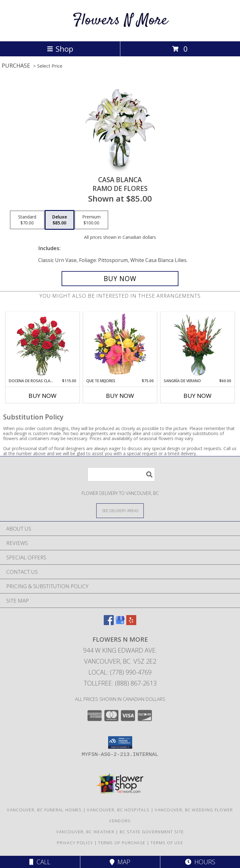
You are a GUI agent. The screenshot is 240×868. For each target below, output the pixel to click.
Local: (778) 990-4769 (120, 672)
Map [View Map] (120, 862)
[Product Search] (121, 474)
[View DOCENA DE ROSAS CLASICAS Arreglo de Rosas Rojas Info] (43, 345)
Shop (60, 49)
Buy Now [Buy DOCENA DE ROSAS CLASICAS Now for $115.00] (42, 396)
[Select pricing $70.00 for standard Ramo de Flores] (27, 220)
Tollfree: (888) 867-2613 (120, 683)
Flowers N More (120, 21)
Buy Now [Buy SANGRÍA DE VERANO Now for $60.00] (197, 396)
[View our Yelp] (131, 623)
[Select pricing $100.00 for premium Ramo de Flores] (91, 220)
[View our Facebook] (109, 623)
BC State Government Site (152, 832)
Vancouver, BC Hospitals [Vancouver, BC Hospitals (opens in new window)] (118, 810)
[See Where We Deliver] (120, 510)
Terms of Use (167, 843)
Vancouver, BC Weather (85, 832)
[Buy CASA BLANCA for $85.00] (120, 279)
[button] (120, 742)
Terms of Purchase (122, 843)
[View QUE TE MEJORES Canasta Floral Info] (120, 345)
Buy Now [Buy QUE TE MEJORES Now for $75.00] (120, 396)
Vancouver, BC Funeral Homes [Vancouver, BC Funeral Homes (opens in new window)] (44, 810)
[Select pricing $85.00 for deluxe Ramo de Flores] (60, 220)
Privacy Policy (75, 843)
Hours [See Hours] (200, 862)
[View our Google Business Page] (120, 623)
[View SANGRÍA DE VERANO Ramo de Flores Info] (198, 345)
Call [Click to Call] (40, 862)
